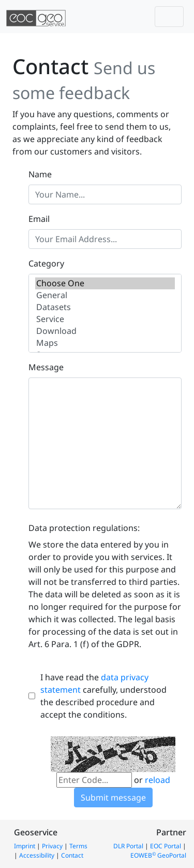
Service (105, 319)
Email (39, 219)
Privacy (52, 846)
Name (40, 174)
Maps (105, 343)
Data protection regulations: (84, 528)
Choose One (105, 283)
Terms (78, 846)
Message (46, 367)
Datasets (105, 307)
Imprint (25, 846)
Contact (72, 855)
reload (158, 780)
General (105, 295)
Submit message (113, 797)
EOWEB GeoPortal (158, 855)
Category (46, 263)
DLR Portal (128, 846)
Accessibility (37, 855)
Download (105, 331)
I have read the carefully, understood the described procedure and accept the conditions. (103, 696)
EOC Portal (166, 846)
